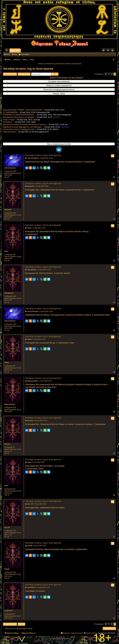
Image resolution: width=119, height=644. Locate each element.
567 (14, 366)
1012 (14, 407)
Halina (6, 363)
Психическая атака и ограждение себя (19, 134)
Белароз (7, 444)
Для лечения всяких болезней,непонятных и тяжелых (25, 129)
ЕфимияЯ (8, 210)
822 (14, 489)
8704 (14, 213)
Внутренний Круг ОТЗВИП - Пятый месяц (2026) (22, 115)
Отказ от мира (9, 125)
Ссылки (7, 51)
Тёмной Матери (9, 137)
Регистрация (25, 54)
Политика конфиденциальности (59, 89)
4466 (14, 572)
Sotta (6, 486)
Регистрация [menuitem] (113, 51)
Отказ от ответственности (59, 85)
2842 (14, 296)
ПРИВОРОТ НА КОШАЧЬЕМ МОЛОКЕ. (19, 120)
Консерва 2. (8, 127)
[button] (106, 74)
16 (14, 447)
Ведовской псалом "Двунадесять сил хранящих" (22, 132)
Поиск (8, 54)
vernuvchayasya (10, 168)
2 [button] (112, 74)
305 (14, 255)
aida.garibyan (9, 293)
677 (14, 614)
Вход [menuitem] (109, 51)
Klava (6, 251)
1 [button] (109, 74)
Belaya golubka (10, 404)
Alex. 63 (7, 527)
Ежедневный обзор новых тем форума (19, 122)
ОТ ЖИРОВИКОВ (10, 117)
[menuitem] (104, 50)
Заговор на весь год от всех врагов (28, 69)
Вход (15, 54)
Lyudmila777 (9, 611)
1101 (14, 171)
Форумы (39, 50)
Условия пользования (59, 81)
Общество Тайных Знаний (20, 50)
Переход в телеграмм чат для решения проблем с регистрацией (60, 64)
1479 (14, 531)
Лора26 (7, 569)
